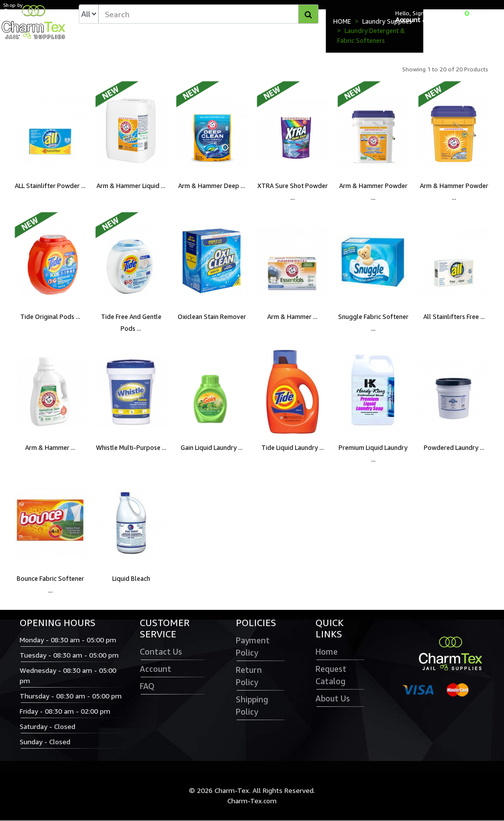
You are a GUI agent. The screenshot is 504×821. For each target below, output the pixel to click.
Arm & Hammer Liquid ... (131, 187)
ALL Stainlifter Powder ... (50, 187)
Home (327, 652)
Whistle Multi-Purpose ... (131, 448)
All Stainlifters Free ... (454, 317)
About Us (333, 699)
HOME (342, 22)
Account (156, 669)
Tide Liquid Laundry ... (293, 448)
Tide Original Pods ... (50, 317)
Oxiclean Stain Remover (212, 317)
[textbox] (208, 15)
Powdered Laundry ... (454, 448)
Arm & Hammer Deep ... (212, 187)
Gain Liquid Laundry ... (212, 448)
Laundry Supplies (387, 22)
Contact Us (161, 652)
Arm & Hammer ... (292, 317)
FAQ (147, 687)
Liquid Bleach (131, 579)
